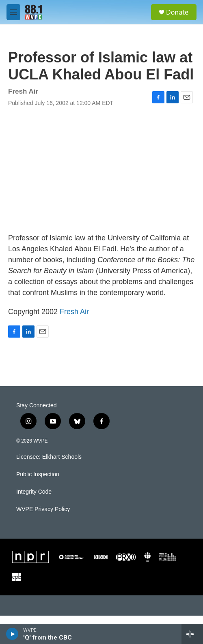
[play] (12, 634)
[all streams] (192, 634)
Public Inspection (38, 474)
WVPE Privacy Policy (43, 509)
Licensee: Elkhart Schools (49, 457)
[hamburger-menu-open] (13, 12)
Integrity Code (34, 492)
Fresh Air (74, 312)
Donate (177, 12)
